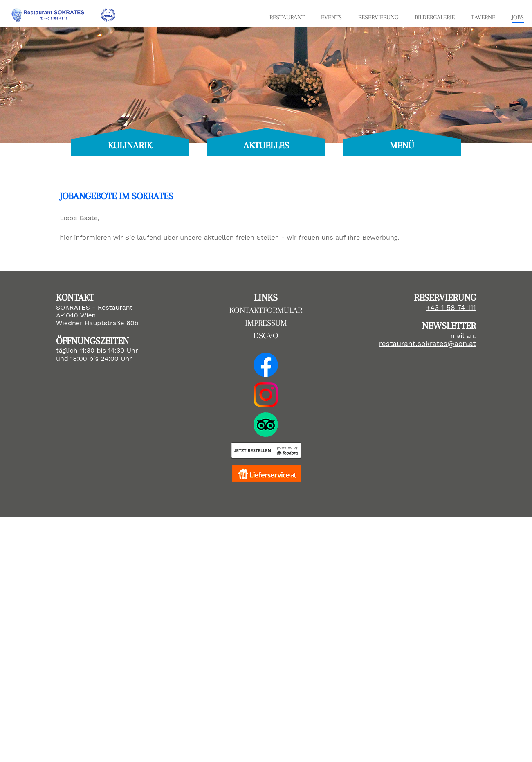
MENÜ (402, 145)
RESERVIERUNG (378, 17)
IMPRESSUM (266, 323)
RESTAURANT (287, 17)
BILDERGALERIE (435, 17)
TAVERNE (483, 17)
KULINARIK (130, 145)
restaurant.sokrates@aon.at (428, 344)
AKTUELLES (266, 145)
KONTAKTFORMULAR (266, 310)
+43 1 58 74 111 (451, 308)
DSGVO (266, 336)
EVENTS (331, 17)
